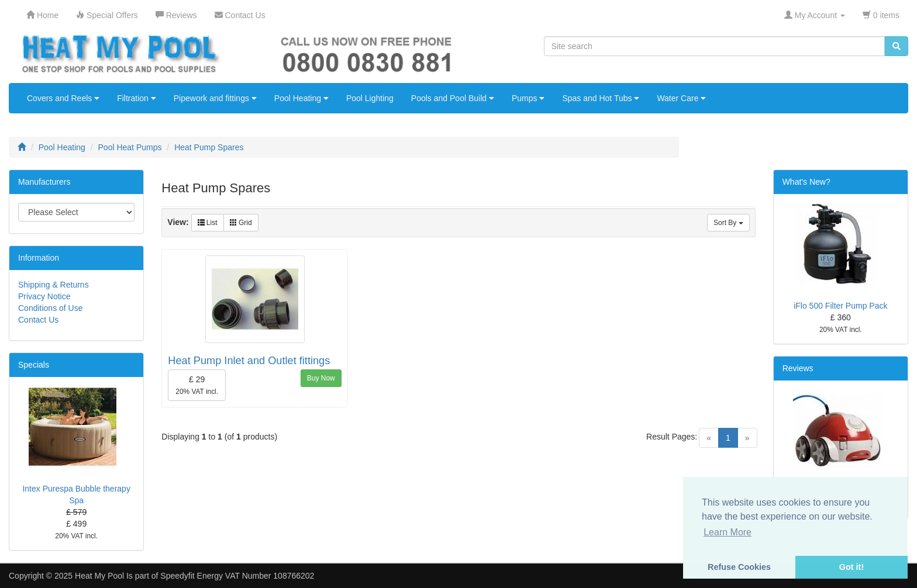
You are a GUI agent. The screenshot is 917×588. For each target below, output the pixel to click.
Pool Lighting (370, 98)
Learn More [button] (728, 532)
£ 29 (197, 385)
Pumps (528, 98)
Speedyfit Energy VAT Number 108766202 (237, 576)
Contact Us (38, 320)
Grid (241, 223)
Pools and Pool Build (453, 98)
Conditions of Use (51, 308)
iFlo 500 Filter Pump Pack (840, 306)
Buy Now (321, 378)
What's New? (806, 182)
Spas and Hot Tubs (601, 98)
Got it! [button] (851, 567)
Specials (34, 365)
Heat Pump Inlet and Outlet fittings (249, 361)
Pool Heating (301, 98)
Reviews (798, 368)
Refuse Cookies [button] (739, 567)
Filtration (137, 98)
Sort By (728, 223)
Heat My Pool (99, 576)
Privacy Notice (44, 296)
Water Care (681, 98)
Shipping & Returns (54, 285)
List (208, 223)
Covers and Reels (63, 98)
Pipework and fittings (215, 98)
